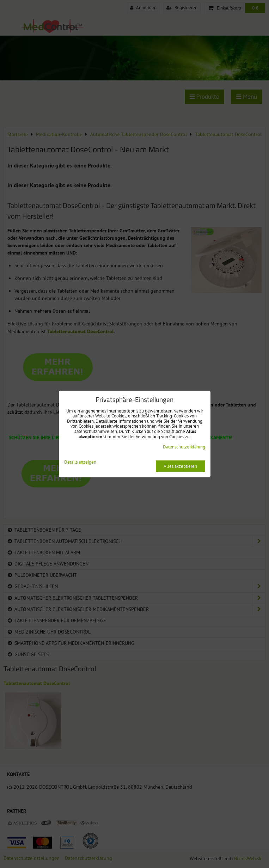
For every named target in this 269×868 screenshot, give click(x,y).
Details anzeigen (80, 462)
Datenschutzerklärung (184, 447)
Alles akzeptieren (180, 466)
